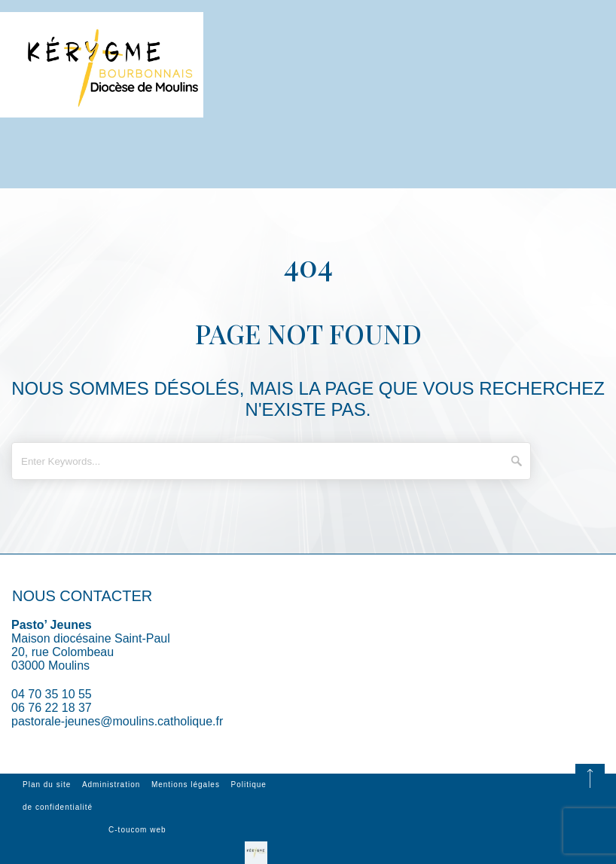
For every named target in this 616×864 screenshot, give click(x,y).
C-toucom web (137, 830)
